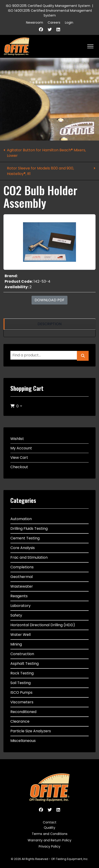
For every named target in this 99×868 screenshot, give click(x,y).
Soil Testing (20, 683)
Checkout (19, 467)
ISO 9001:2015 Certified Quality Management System (48, 6)
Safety (16, 615)
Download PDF (49, 300)
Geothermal (22, 577)
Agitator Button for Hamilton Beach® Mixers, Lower (46, 153)
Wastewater (22, 586)
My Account (21, 448)
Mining (16, 644)
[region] (49, 324)
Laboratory (20, 606)
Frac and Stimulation (29, 557)
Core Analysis (23, 548)
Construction (22, 654)
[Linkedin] (58, 30)
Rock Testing (22, 673)
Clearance (20, 721)
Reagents (19, 596)
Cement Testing (25, 538)
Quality (49, 828)
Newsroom (35, 23)
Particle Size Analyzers (31, 731)
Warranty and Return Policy (49, 840)
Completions (22, 567)
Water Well (20, 635)
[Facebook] (41, 30)
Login (69, 23)
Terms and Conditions (50, 834)
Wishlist (17, 439)
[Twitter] (50, 30)
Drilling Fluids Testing (29, 528)
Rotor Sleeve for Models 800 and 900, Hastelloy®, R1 (40, 171)
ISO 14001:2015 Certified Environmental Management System (50, 13)
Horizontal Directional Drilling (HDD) (43, 625)
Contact (50, 822)
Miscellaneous (23, 741)
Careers (54, 23)
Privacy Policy (49, 846)
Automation (21, 519)
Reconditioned (23, 712)
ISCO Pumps (21, 692)
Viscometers (22, 702)
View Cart (19, 458)
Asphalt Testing (25, 664)
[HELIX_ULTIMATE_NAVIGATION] (90, 46)
